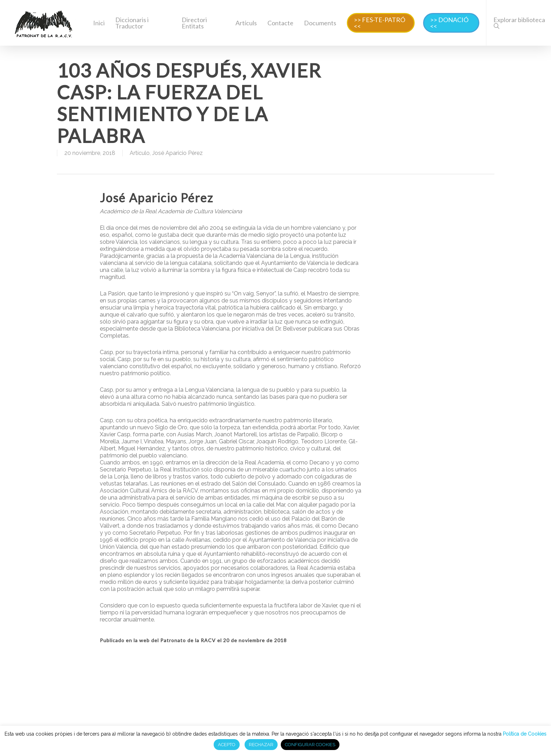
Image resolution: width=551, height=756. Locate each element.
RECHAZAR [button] (261, 745)
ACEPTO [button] (227, 745)
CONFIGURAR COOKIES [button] (310, 745)
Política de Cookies (524, 734)
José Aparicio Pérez (177, 153)
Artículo (140, 153)
